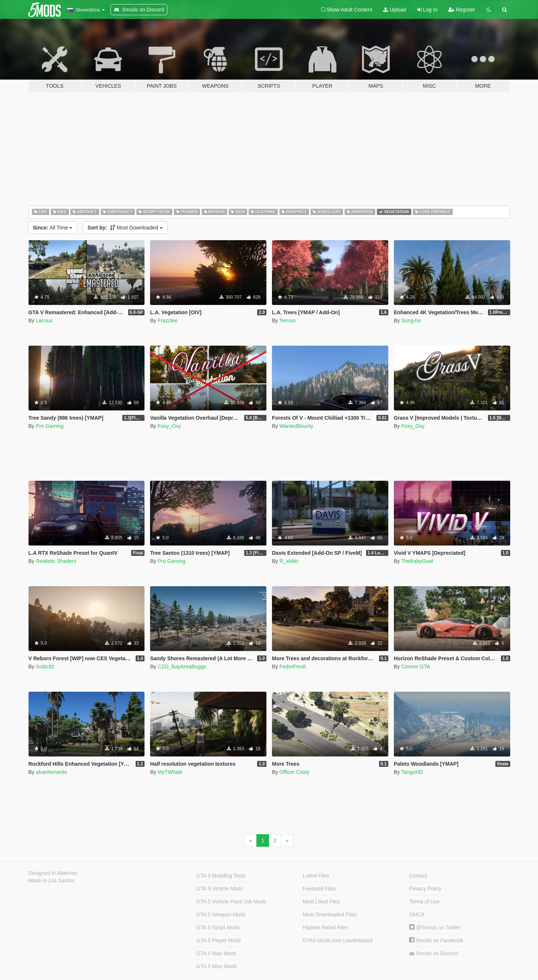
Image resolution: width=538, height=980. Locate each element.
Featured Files (319, 889)
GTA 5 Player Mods (219, 940)
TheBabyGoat (417, 561)
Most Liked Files (321, 902)
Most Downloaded (125, 228)
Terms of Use (424, 902)
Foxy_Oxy (169, 426)
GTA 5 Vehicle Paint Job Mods (231, 902)
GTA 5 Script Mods (218, 927)
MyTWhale (170, 772)
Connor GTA (416, 667)
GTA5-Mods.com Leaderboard (338, 940)
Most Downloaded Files (330, 914)
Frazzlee (167, 320)
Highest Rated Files (325, 927)
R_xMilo (289, 561)
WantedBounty (296, 426)
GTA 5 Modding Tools (221, 876)
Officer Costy (294, 772)
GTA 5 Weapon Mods (221, 914)
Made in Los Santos (52, 880)
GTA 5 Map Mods (216, 953)
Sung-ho (411, 320)
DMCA (417, 914)
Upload (394, 10)
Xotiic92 (45, 667)
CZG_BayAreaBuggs (182, 667)
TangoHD (412, 772)
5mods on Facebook (436, 940)
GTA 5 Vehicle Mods (220, 889)
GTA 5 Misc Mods (217, 966)
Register (462, 10)
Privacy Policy (425, 889)
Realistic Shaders (56, 561)
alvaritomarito (52, 772)
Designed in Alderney (53, 873)
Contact (418, 876)
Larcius (44, 320)
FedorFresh (293, 667)
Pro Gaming (50, 426)
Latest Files (316, 876)
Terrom (288, 320)
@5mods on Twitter (435, 927)
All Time (53, 228)
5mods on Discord (434, 954)
